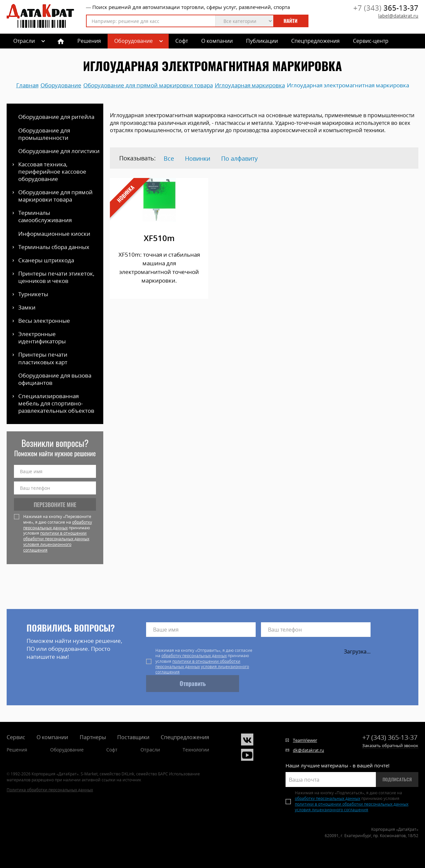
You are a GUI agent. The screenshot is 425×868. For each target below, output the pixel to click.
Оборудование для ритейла (56, 117)
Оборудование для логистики (59, 151)
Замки (27, 307)
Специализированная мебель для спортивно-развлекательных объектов (56, 403)
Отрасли (150, 750)
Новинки (198, 158)
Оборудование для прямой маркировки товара (55, 196)
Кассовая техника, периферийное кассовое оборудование (52, 172)
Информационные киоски (54, 234)
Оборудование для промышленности (44, 134)
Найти (291, 21)
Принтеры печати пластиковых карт (43, 358)
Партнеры (93, 737)
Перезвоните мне (55, 505)
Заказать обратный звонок (390, 745)
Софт (182, 41)
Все (169, 158)
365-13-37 (386, 8)
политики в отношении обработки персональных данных (56, 536)
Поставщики (133, 737)
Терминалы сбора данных (54, 247)
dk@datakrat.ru (308, 750)
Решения (89, 41)
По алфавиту (239, 158)
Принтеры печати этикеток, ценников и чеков (56, 277)
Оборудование (133, 41)
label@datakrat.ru (398, 16)
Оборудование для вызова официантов (55, 379)
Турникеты (33, 294)
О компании (217, 41)
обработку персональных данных (58, 525)
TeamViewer (305, 740)
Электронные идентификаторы (42, 338)
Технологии (196, 750)
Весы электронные (44, 321)
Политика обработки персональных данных (50, 790)
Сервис (16, 737)
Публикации (262, 41)
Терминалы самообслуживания (45, 216)
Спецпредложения (315, 41)
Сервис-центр (371, 41)
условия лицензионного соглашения (47, 547)
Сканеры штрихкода (46, 260)
